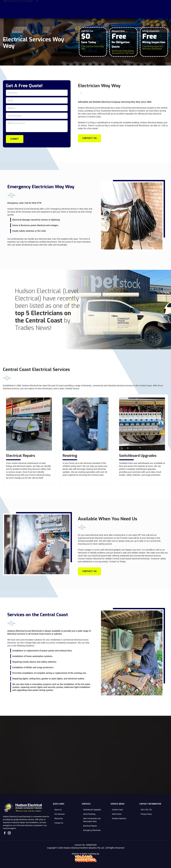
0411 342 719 (146, 810)
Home (112, 14)
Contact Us (159, 14)
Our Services (59, 814)
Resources (59, 819)
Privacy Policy (146, 814)
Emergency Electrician (92, 830)
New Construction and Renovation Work (92, 820)
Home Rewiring (89, 814)
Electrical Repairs (90, 826)
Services (140, 14)
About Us (125, 14)
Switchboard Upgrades (92, 810)
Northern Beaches (119, 819)
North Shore (117, 814)
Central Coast (117, 810)
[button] (142, 14)
